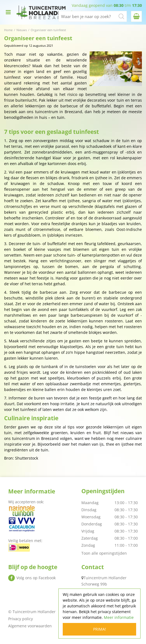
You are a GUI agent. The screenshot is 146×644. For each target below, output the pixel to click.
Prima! (100, 629)
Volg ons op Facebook (36, 578)
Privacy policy (21, 619)
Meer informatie (119, 617)
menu (8, 12)
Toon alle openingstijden (104, 553)
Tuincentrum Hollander (105, 578)
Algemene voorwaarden (30, 626)
